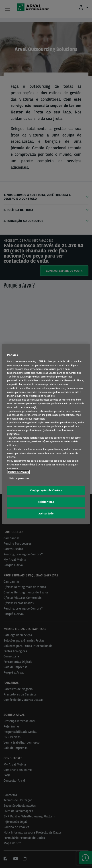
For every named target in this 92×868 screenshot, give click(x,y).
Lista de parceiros (19, 478)
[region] (46, 434)
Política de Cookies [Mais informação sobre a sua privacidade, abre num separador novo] (19, 472)
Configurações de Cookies (46, 490)
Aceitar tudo (46, 514)
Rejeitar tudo (46, 502)
